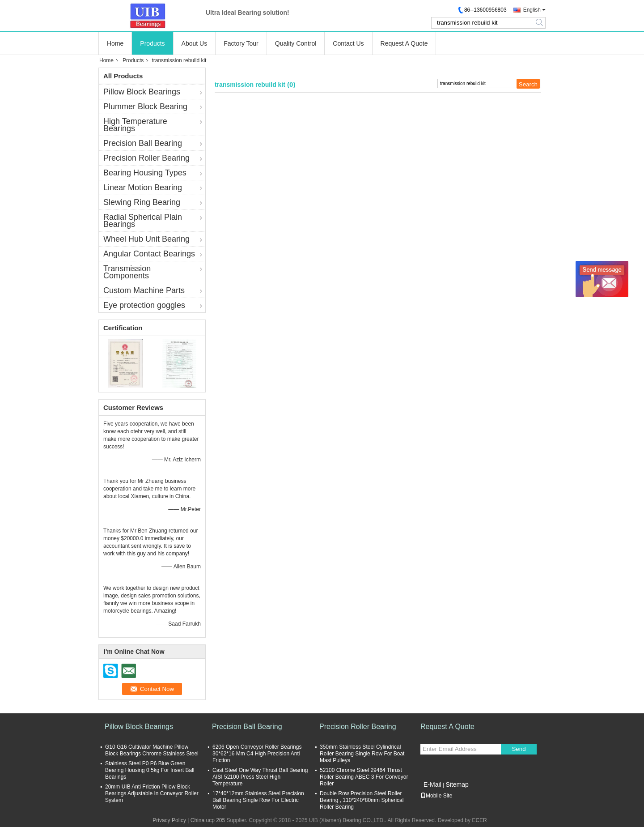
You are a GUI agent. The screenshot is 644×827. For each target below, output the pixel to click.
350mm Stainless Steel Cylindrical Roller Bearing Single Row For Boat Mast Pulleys (362, 754)
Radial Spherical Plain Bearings (143, 221)
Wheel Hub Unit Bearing (146, 239)
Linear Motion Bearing (143, 188)
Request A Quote (404, 43)
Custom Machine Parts (144, 290)
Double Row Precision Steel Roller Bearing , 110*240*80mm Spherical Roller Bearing (362, 800)
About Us (195, 43)
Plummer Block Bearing (145, 107)
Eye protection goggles (144, 305)
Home (115, 43)
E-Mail (432, 784)
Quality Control (296, 43)
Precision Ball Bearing (143, 143)
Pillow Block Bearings (142, 92)
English (532, 10)
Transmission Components (127, 272)
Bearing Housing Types (145, 173)
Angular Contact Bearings (149, 254)
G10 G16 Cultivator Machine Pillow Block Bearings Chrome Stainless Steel (152, 750)
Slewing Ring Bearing (142, 202)
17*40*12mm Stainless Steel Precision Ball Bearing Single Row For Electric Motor (258, 800)
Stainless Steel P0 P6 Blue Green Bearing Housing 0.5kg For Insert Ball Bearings (150, 770)
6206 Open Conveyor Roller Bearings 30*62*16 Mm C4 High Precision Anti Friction (257, 754)
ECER (479, 820)
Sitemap (457, 784)
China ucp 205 (208, 820)
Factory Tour (241, 43)
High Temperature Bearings (135, 125)
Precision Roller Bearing (146, 158)
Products (152, 43)
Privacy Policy (169, 820)
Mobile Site (436, 796)
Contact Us (348, 43)
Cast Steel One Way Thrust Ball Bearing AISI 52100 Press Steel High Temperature (260, 777)
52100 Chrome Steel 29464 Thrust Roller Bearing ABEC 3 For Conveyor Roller (364, 777)
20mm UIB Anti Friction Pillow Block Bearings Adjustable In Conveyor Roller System (152, 793)
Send (519, 749)
